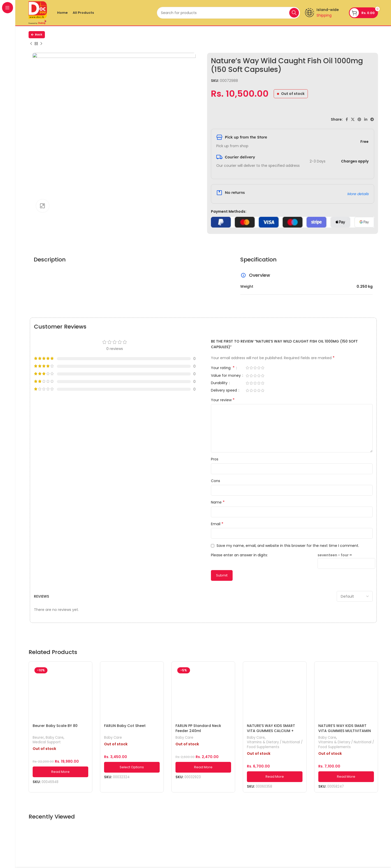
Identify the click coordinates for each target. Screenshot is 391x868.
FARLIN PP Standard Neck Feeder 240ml (198, 728)
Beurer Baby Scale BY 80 (55, 726)
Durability (220, 383)
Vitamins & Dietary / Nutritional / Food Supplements (275, 745)
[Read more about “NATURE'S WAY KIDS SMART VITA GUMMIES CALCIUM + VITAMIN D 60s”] (275, 777)
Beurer (38, 738)
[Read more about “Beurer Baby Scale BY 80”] (60, 772)
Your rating (223, 368)
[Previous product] (31, 44)
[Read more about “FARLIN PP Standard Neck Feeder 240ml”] (203, 767)
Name (218, 502)
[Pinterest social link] (359, 119)
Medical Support (47, 742)
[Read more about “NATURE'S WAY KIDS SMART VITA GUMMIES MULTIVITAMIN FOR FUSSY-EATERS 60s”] (346, 777)
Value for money (226, 376)
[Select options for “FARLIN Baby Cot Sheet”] (132, 767)
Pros (215, 459)
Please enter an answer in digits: (239, 555)
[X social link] (353, 119)
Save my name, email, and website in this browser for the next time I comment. (288, 546)
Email (217, 524)
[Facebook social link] (347, 119)
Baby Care (55, 738)
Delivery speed (224, 391)
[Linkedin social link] (366, 119)
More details (358, 194)
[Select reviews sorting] (355, 596)
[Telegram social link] (372, 119)
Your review (223, 400)
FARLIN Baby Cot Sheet (125, 726)
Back (37, 34)
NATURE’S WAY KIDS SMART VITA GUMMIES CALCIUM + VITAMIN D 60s (271, 731)
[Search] (228, 13)
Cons (216, 481)
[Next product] (41, 44)
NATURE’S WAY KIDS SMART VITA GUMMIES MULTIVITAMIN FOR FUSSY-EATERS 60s (345, 731)
